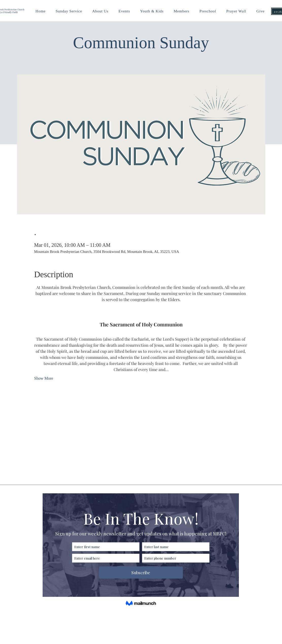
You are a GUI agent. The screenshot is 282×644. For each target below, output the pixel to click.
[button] (152, 11)
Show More (44, 378)
